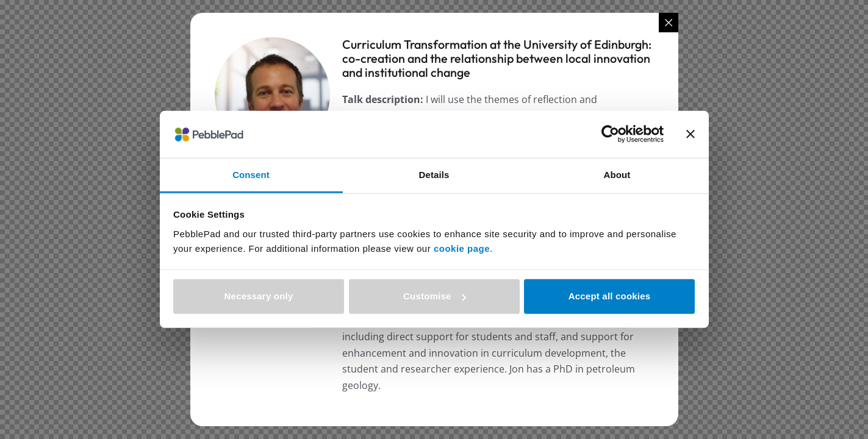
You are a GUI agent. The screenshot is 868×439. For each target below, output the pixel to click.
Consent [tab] (251, 175)
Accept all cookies (610, 296)
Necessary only (259, 296)
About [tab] (617, 175)
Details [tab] (434, 175)
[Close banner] (690, 134)
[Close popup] (669, 23)
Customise (435, 296)
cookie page (462, 248)
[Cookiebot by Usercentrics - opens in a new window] (610, 134)
